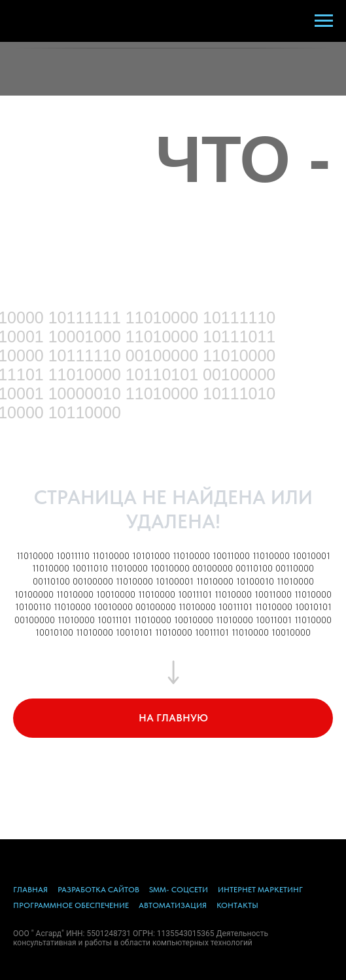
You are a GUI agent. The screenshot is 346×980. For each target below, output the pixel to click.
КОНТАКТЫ (237, 905)
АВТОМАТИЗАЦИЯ (173, 905)
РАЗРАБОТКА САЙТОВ (98, 890)
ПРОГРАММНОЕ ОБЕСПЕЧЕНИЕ (71, 905)
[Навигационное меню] (324, 21)
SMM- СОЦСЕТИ (179, 890)
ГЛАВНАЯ (30, 890)
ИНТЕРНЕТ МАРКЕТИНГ (260, 890)
